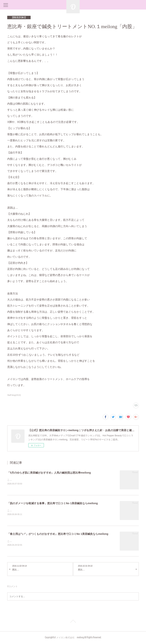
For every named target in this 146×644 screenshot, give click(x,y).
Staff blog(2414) (14, 395)
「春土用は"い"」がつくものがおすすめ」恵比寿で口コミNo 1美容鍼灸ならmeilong (58, 534)
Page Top (73, 623)
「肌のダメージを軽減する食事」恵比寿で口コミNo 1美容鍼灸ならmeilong (52, 504)
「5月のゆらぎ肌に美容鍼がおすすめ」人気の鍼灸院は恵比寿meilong (49, 473)
